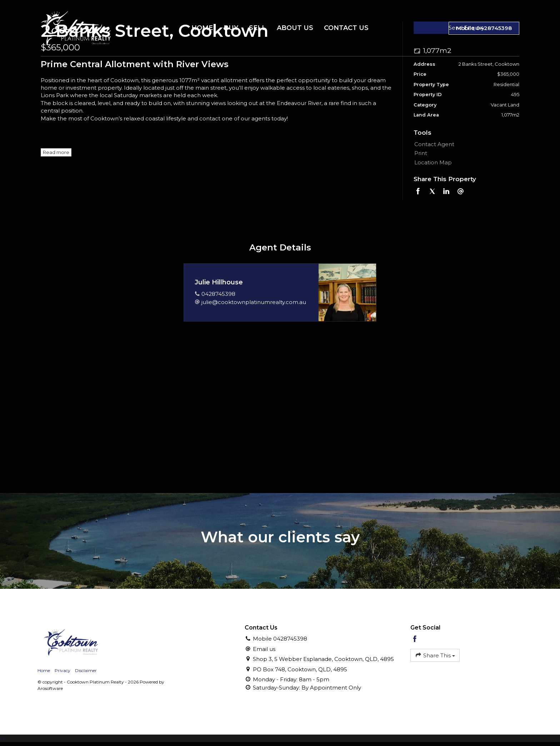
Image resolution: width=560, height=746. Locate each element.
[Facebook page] (415, 640)
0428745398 (218, 294)
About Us (295, 28)
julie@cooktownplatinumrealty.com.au (254, 302)
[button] (465, 153)
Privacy (62, 670)
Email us (264, 649)
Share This (435, 655)
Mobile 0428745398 (484, 28)
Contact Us (346, 28)
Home (202, 28)
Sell (257, 28)
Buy (231, 28)
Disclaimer (86, 670)
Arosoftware (50, 688)
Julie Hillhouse (219, 282)
